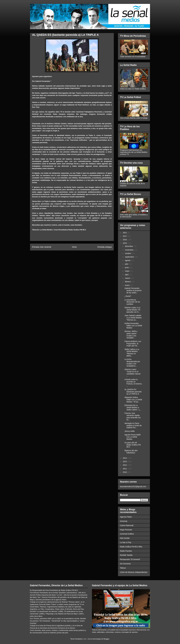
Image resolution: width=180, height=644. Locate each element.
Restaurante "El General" (130, 559)
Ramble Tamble (126, 555)
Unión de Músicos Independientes (134, 572)
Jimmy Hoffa (130, 431)
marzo (128, 278)
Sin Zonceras (125, 564)
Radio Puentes (126, 551)
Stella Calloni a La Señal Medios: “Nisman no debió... (132, 353)
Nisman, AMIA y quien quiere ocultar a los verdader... (131, 335)
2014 (125, 458)
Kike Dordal (125, 538)
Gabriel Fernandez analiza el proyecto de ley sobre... (133, 290)
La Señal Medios (46, 230)
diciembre (129, 246)
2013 (125, 462)
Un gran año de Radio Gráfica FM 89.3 (133, 445)
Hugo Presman (126, 530)
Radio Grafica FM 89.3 (77, 230)
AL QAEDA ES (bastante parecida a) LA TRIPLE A (133, 392)
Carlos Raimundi (127, 525)
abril (127, 275)
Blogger (106, 639)
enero (128, 285)
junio (127, 268)
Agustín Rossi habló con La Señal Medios (133, 437)
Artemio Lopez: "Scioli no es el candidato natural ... (132, 373)
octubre (128, 253)
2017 (125, 236)
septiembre (130, 257)
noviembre (129, 250)
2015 (125, 243)
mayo (127, 271)
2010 (125, 472)
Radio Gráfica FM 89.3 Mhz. (131, 547)
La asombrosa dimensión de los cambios (132, 302)
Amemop (124, 521)
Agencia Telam (126, 517)
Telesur (123, 568)
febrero (128, 282)
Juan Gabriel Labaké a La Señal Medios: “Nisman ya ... (133, 318)
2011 (125, 469)
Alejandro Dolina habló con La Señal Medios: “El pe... (133, 400)
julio (127, 264)
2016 (125, 240)
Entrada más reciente (42, 247)
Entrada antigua (105, 247)
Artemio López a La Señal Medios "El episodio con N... (132, 310)
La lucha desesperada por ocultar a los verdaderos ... (132, 363)
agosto (128, 260)
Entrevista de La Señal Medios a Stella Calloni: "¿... (133, 407)
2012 (125, 465)
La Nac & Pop (126, 542)
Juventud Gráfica (127, 534)
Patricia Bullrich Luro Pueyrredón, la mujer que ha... (133, 344)
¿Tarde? (128, 296)
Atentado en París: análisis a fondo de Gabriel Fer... (133, 425)
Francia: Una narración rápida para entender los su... (133, 416)
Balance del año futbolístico (131, 452)
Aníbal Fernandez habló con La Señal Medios (133, 326)
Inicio (74, 247)
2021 (125, 233)
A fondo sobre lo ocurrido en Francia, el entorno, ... (133, 383)
